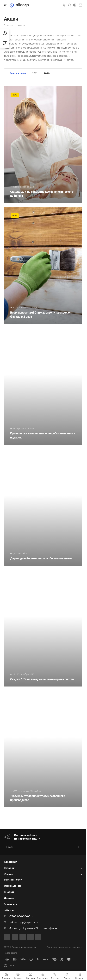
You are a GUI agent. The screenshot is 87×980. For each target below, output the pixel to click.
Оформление (13, 886)
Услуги (9, 874)
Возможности (13, 880)
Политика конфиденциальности (64, 947)
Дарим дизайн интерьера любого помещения (41, 558)
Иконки (9, 898)
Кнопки (9, 892)
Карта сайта (10, 953)
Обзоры (9, 910)
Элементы (11, 904)
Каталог (9, 868)
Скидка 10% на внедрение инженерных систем (42, 679)
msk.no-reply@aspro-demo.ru (25, 922)
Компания (11, 862)
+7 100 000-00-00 (19, 916)
